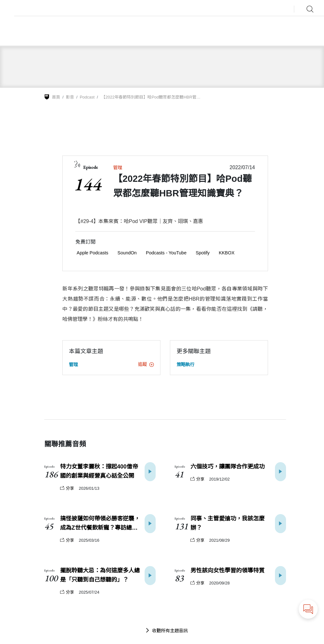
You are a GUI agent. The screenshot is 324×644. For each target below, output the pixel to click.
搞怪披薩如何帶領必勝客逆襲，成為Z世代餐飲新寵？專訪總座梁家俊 (100, 524)
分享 (67, 488)
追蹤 (146, 364)
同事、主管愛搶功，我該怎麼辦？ (227, 523)
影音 (70, 97)
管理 (118, 168)
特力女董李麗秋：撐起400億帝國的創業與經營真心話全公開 (99, 471)
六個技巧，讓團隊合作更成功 (227, 467)
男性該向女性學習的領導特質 (227, 571)
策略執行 (185, 365)
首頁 (56, 97)
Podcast (87, 97)
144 (87, 184)
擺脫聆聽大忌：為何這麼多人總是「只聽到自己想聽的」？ (100, 575)
